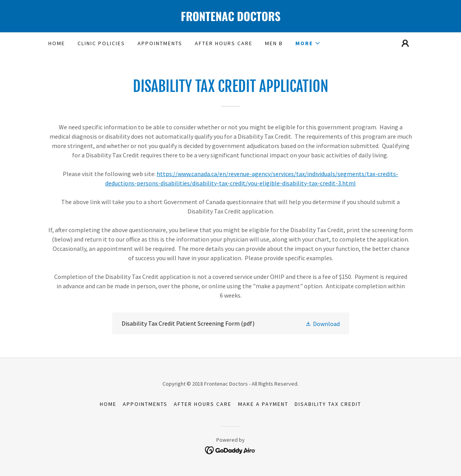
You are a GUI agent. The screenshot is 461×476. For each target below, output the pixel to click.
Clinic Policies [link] (101, 43)
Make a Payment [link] (263, 404)
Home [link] (57, 43)
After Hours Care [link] (224, 43)
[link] (231, 19)
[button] (308, 43)
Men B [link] (274, 43)
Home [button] (108, 404)
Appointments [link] (160, 43)
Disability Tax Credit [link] (328, 404)
